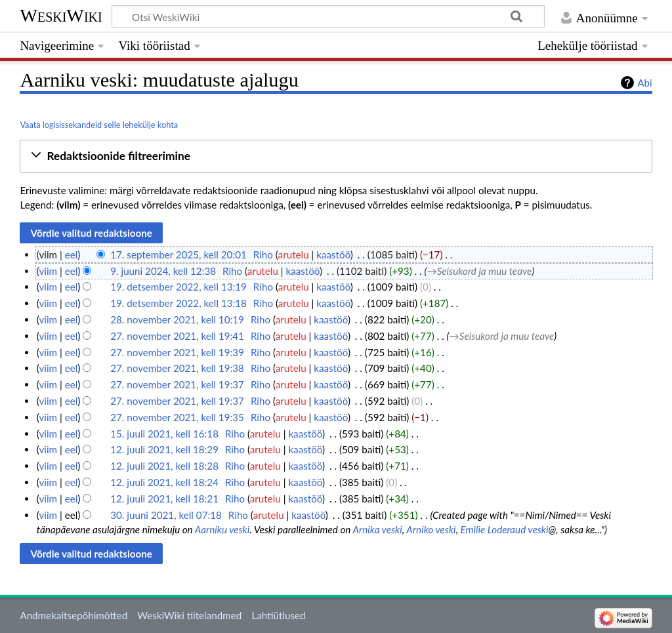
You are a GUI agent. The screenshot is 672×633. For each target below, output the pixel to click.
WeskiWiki (61, 15)
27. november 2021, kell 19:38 (177, 368)
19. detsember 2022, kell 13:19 (178, 287)
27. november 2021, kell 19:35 (177, 417)
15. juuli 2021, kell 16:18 (164, 434)
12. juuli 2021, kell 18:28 (164, 466)
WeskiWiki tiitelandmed (189, 615)
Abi (644, 83)
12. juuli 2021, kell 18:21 (164, 499)
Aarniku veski (222, 529)
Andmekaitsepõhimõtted (73, 615)
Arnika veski (378, 529)
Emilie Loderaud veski (505, 529)
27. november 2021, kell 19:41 (177, 336)
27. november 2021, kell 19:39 (177, 352)
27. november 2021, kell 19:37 (177, 384)
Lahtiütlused (278, 615)
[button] (336, 156)
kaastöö (333, 255)
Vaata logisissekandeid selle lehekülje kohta (99, 125)
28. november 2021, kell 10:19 (177, 319)
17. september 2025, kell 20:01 (178, 255)
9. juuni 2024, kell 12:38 (163, 271)
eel (72, 255)
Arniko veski (431, 529)
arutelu (294, 255)
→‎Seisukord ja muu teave (480, 271)
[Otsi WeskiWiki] (328, 16)
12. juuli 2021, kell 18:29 (164, 449)
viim (48, 271)
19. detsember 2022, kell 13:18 (178, 303)
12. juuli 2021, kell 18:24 (164, 482)
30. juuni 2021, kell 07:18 (166, 515)
